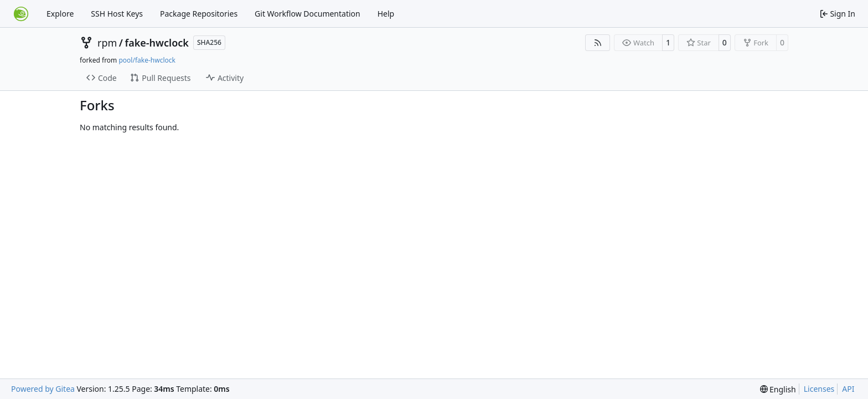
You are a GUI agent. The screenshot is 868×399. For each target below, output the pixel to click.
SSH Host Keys (117, 14)
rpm (107, 43)
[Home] (21, 14)
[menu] (778, 389)
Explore (60, 14)
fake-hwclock (157, 43)
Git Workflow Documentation (308, 14)
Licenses (819, 389)
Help (386, 14)
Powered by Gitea (43, 389)
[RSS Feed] (598, 43)
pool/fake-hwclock (147, 60)
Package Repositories (199, 14)
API (848, 389)
